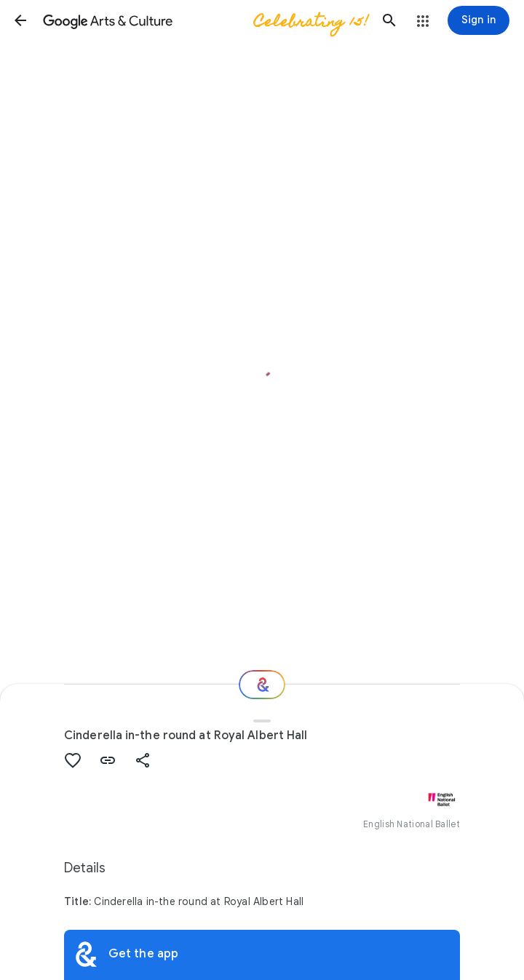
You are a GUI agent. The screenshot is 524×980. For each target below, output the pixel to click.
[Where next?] (262, 685)
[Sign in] (479, 20)
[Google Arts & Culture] (205, 20)
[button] (20, 20)
